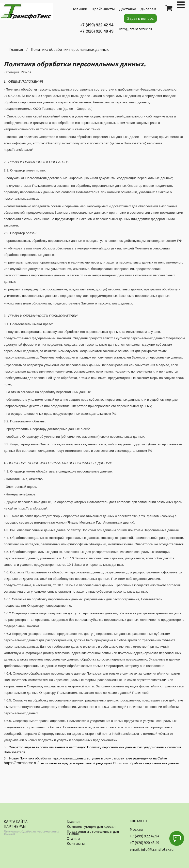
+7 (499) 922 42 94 (97, 25)
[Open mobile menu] (181, 5)
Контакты (76, 843)
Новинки (79, 9)
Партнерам (15, 826)
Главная (73, 821)
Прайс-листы (103, 9)
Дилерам (148, 9)
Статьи (73, 838)
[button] (177, 838)
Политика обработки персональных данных (31, 832)
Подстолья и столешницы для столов (93, 832)
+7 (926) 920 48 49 (97, 31)
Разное (26, 72)
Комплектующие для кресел (91, 826)
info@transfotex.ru (135, 29)
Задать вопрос (140, 18)
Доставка (128, 9)
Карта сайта (16, 821)
